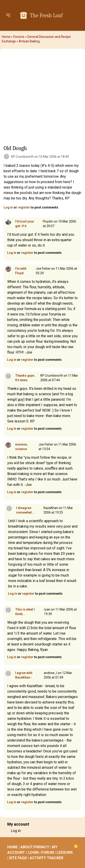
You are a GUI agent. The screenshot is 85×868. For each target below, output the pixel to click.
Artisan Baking (29, 41)
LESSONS (65, 852)
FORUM (48, 852)
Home (6, 37)
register (24, 207)
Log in (8, 207)
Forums (19, 37)
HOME (12, 847)
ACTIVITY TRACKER (46, 858)
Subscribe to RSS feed (76, 846)
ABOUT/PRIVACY (35, 847)
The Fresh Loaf (46, 15)
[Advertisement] (42, 98)
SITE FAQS (18, 858)
